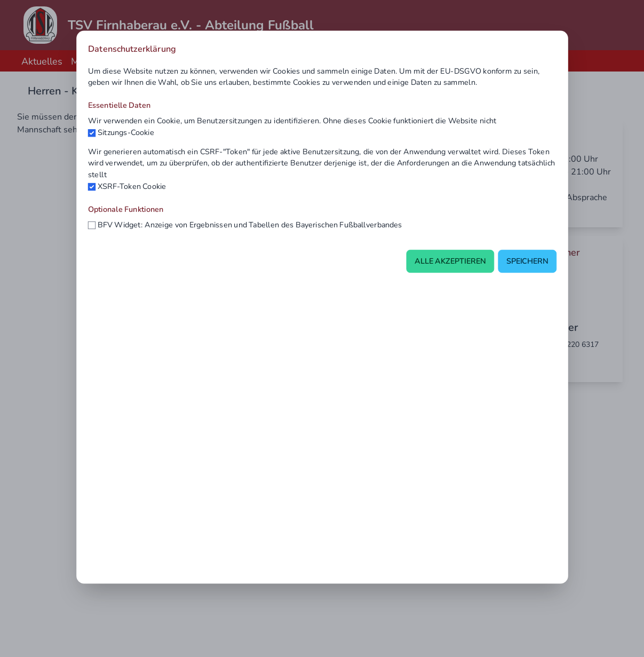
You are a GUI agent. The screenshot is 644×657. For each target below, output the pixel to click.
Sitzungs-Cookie (125, 132)
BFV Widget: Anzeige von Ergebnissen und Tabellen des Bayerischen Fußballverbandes (249, 225)
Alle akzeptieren (450, 262)
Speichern (527, 262)
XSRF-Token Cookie (132, 186)
